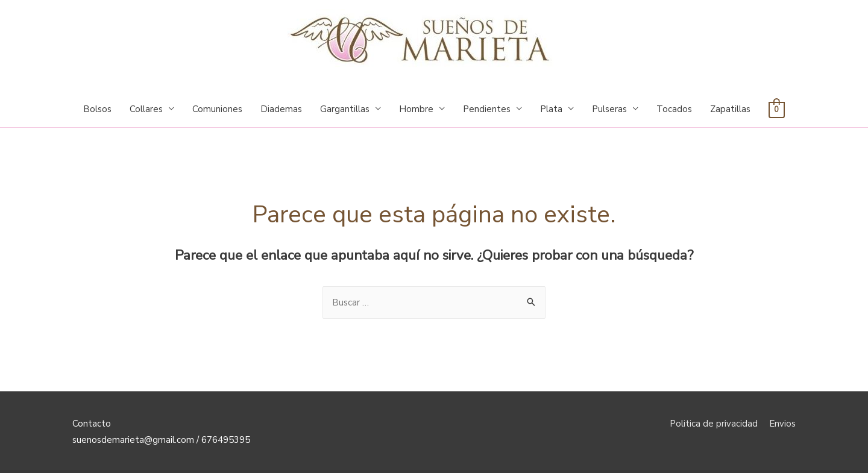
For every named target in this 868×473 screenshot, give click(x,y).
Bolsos (97, 109)
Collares (146, 109)
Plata (551, 109)
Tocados (674, 109)
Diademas (281, 109)
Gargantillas (345, 109)
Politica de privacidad (714, 424)
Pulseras (609, 109)
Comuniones (217, 109)
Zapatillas (730, 109)
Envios (782, 424)
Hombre (416, 109)
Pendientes (487, 109)
